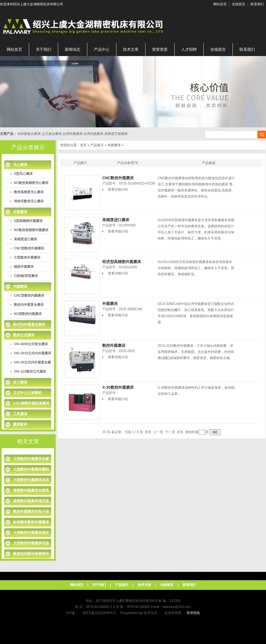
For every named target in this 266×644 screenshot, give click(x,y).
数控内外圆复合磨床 (29, 305)
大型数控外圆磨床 (27, 257)
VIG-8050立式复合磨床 (31, 344)
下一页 (170, 432)
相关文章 (28, 441)
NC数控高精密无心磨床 (31, 183)
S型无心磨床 (23, 174)
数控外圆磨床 (114, 345)
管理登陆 (193, 613)
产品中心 (102, 50)
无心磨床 (20, 165)
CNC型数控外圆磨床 (29, 248)
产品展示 (97, 145)
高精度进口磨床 (25, 239)
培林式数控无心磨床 (29, 201)
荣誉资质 (160, 50)
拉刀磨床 (20, 382)
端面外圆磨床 (24, 267)
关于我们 (44, 50)
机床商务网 (173, 613)
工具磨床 (20, 414)
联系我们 (257, 4)
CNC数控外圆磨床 (118, 178)
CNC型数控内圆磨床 (29, 296)
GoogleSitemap (131, 613)
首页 (83, 145)
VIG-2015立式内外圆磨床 (33, 353)
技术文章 (131, 50)
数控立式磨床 (24, 335)
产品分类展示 (28, 147)
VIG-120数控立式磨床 (30, 372)
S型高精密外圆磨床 (28, 221)
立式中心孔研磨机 (27, 393)
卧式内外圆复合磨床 (29, 324)
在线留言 (239, 4)
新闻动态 (73, 50)
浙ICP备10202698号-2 (99, 613)
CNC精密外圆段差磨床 (31, 403)
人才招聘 (189, 50)
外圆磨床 (20, 212)
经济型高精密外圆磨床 (122, 262)
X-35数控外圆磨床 (118, 387)
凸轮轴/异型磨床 (26, 276)
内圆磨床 (20, 286)
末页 (180, 432)
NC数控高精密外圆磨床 (31, 230)
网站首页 (220, 4)
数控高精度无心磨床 (29, 192)
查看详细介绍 (118, 190)
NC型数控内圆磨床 (28, 314)
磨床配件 (20, 424)
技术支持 (144, 585)
